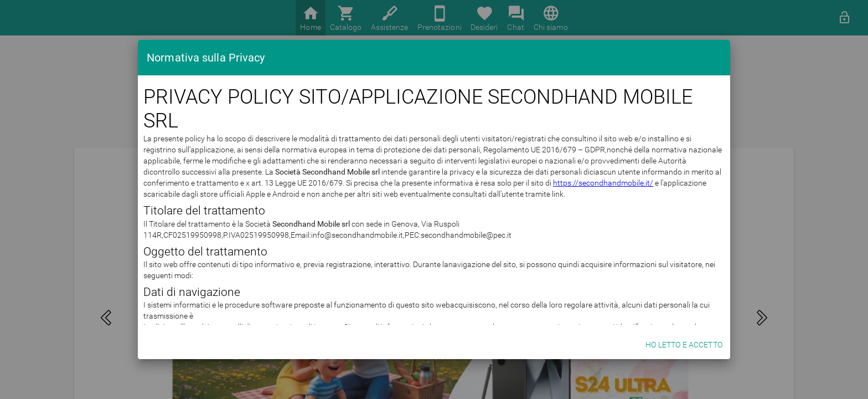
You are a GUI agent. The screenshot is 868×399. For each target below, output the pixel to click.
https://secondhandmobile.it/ (419, 205)
